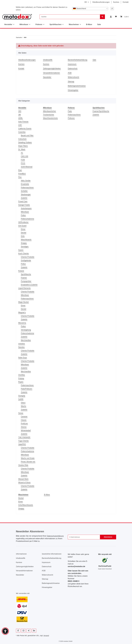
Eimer (23, 229)
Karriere (116, 2)
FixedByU (22, 174)
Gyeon (21, 250)
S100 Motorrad (27, 167)
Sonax (21, 413)
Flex (20, 177)
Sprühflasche (26, 274)
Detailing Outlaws (25, 142)
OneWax (22, 375)
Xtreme (24, 427)
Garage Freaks (24, 205)
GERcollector (23, 222)
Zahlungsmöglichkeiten (52, 68)
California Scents (25, 129)
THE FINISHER (24, 437)
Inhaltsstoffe (48, 60)
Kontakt (126, 2)
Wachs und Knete (28, 458)
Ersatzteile (25, 184)
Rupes (21, 382)
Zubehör (24, 198)
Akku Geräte (26, 181)
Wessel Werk (23, 479)
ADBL (21, 118)
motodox (22, 344)
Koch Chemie (24, 253)
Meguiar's (22, 312)
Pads (70, 111)
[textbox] (90, 9)
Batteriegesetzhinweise (77, 86)
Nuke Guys (23, 358)
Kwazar (21, 271)
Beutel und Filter (27, 135)
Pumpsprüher (26, 281)
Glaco (23, 403)
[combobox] (90, 9)
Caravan (24, 417)
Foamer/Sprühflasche (101, 111)
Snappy (24, 243)
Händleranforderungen (101, 2)
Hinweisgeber (73, 90)
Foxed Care (23, 201)
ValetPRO (22, 444)
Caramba (22, 132)
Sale (99, 24)
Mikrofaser (25, 212)
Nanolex (22, 347)
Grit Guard (22, 226)
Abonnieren (108, 537)
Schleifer (24, 191)
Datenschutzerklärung (55, 536)
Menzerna (22, 323)
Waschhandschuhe (50, 118)
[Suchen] (70, 17)
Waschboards (26, 240)
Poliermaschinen (27, 188)
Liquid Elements (25, 288)
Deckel (24, 233)
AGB (70, 73)
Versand (46, 636)
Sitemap (71, 81)
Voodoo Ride (23, 465)
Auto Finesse (23, 122)
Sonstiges (25, 247)
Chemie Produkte (28, 257)
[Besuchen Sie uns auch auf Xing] (29, 631)
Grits (23, 236)
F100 (23, 160)
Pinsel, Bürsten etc (28, 462)
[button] (111, 17)
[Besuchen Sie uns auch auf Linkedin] (34, 631)
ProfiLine (24, 423)
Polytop (21, 378)
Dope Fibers (23, 146)
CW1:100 (25, 156)
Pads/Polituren (27, 389)
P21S (23, 163)
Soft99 (21, 399)
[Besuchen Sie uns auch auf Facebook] (18, 631)
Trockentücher (49, 115)
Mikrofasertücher (49, 111)
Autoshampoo (26, 208)
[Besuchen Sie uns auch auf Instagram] (23, 631)
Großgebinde (26, 260)
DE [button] (86, 2)
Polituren (71, 118)
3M (20, 115)
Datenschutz (73, 68)
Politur (23, 215)
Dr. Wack (22, 149)
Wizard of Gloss (24, 482)
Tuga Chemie (23, 441)
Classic (24, 420)
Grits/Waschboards (26, 505)
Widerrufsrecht (74, 77)
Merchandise (26, 340)
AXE (20, 125)
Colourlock (22, 139)
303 (20, 111)
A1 (22, 153)
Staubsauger (26, 194)
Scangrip (22, 396)
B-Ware (47, 495)
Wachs (24, 406)
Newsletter (47, 77)
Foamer (24, 278)
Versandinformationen (51, 73)
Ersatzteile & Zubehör (29, 285)
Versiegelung (26, 330)
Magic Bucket (24, 302)
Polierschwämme (28, 219)
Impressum (72, 64)
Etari (20, 170)
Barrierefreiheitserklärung (78, 60)
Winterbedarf (26, 430)
